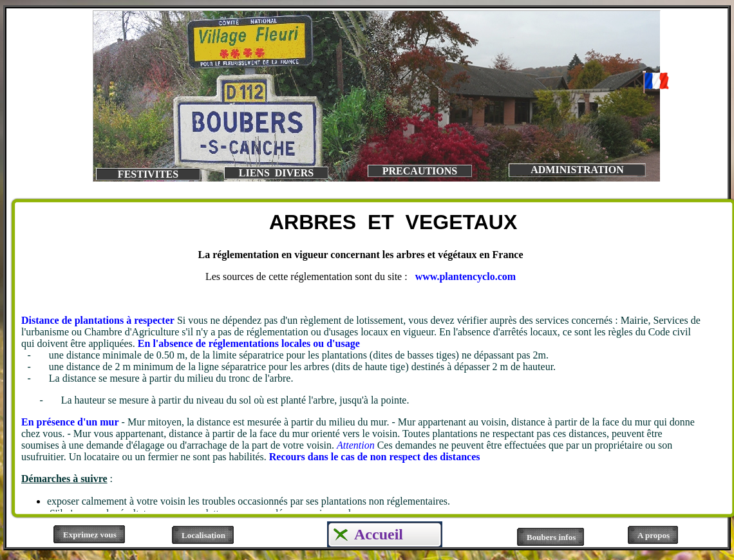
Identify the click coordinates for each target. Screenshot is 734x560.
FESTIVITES (148, 174)
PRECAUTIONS (420, 171)
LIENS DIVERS (276, 173)
